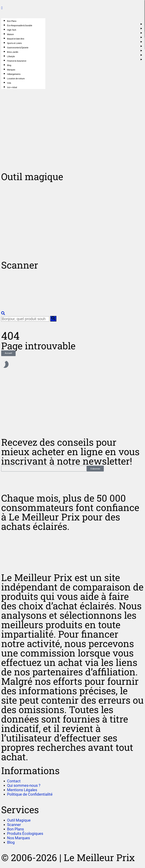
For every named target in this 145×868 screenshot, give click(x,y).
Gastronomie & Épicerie (18, 48)
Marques (11, 70)
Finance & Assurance (17, 61)
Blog (9, 65)
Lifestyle (11, 56)
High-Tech (12, 30)
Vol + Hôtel (12, 87)
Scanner (20, 265)
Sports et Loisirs (14, 43)
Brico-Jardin (13, 52)
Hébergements (14, 74)
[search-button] (53, 319)
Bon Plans (12, 21)
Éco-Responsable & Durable (20, 25)
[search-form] (25, 319)
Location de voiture (16, 79)
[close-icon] (2, 8)
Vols (9, 83)
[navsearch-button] (3, 314)
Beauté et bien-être (16, 39)
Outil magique (32, 176)
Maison (10, 34)
